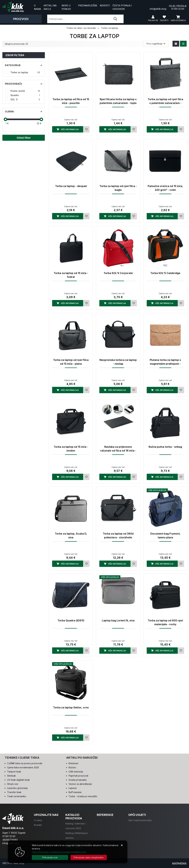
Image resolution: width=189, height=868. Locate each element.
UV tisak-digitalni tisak (18, 780)
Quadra (25, 95)
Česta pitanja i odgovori (122, 7)
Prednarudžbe (88, 5)
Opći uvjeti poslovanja (140, 820)
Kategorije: (13, 65)
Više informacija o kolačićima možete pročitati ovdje (59, 852)
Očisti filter (24, 138)
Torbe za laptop (25, 72)
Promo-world (25, 91)
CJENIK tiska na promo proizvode (25, 763)
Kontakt (38, 825)
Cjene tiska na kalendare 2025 (23, 767)
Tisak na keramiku (17, 796)
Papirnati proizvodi (78, 776)
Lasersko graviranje (17, 788)
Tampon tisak (14, 772)
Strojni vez (13, 784)
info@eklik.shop (158, 7)
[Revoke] (89, 857)
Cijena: (10, 111)
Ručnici (72, 767)
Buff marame (75, 792)
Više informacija (68, 129)
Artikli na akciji (50, 7)
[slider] (6, 119)
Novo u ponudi (66, 7)
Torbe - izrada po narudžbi (83, 796)
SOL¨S (25, 99)
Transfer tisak (14, 792)
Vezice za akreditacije (80, 784)
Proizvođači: (14, 84)
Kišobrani (73, 763)
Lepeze (73, 788)
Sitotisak (11, 776)
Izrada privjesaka (78, 780)
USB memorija (76, 772)
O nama (37, 7)
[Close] (50, 857)
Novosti (105, 5)
